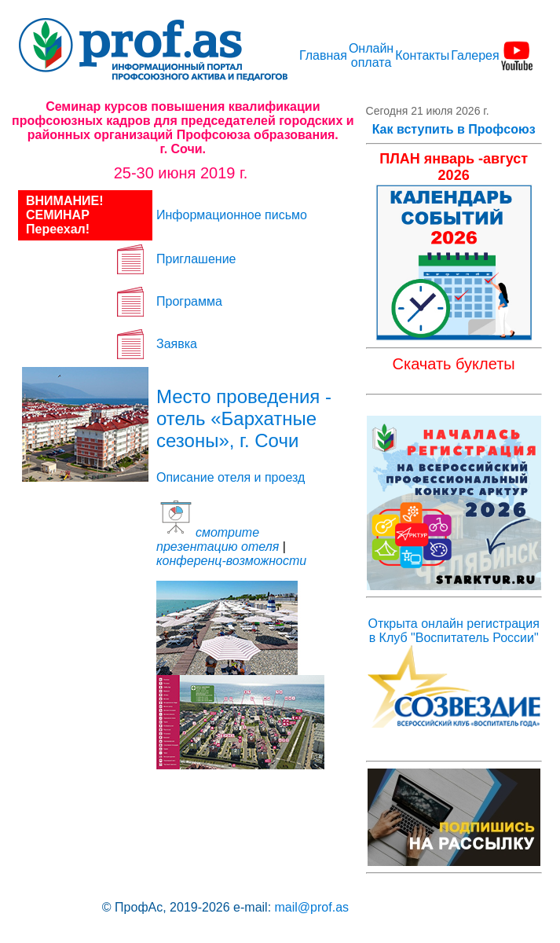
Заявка (177, 344)
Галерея (475, 55)
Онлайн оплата (371, 55)
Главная (323, 55)
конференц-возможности (231, 561)
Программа (189, 301)
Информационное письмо (232, 215)
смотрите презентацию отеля (218, 539)
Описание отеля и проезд (231, 477)
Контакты (422, 55)
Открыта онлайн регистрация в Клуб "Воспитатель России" (453, 631)
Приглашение (196, 259)
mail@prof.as (312, 907)
